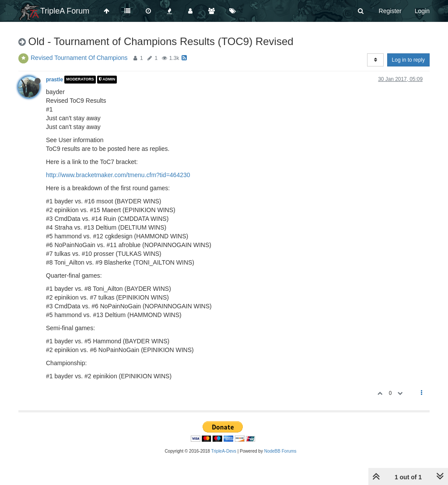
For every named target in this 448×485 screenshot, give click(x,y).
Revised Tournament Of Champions (79, 58)
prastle (54, 80)
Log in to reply (408, 60)
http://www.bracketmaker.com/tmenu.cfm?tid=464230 (118, 175)
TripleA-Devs (224, 451)
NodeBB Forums (280, 451)
